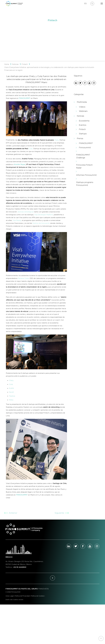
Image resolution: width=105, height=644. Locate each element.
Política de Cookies (37, 596)
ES (85, 4)
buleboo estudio (18, 600)
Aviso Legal (10, 596)
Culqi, (31, 149)
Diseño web (9, 600)
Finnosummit (85, 148)
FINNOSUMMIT (86, 143)
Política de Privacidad (22, 596)
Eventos (83, 125)
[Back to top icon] (101, 638)
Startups (83, 134)
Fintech (25, 64)
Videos (82, 107)
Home (7, 64)
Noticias (15, 64)
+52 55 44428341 (20, 567)
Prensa (80, 139)
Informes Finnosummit (86, 175)
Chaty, (57, 140)
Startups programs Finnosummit (85, 184)
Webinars (83, 111)
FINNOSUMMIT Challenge (83, 156)
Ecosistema (84, 121)
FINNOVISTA (43, 589)
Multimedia (82, 102)
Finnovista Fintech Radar (84, 166)
